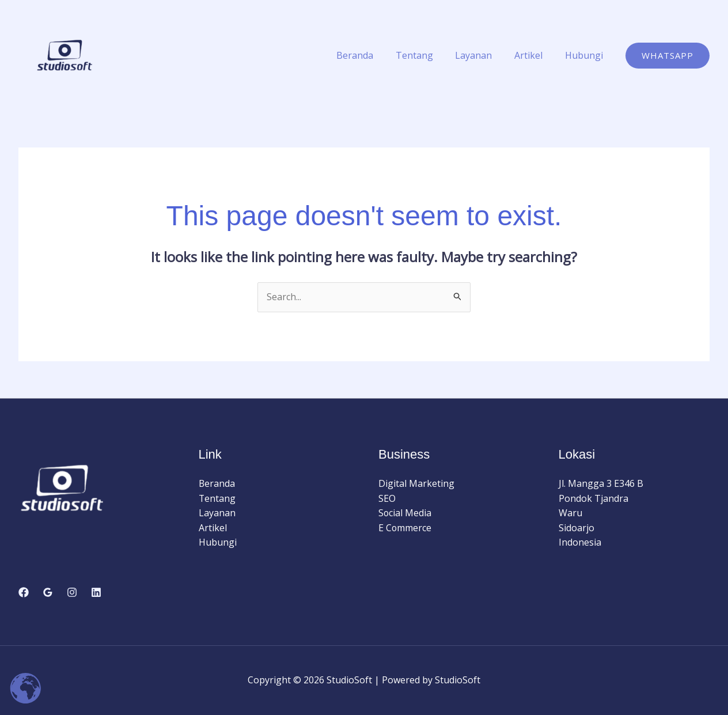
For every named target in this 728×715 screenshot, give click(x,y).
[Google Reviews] (48, 592)
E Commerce (405, 528)
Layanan (483, 55)
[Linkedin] (96, 592)
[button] (668, 56)
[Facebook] (24, 592)
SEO (387, 498)
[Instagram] (72, 592)
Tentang (428, 55)
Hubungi (586, 55)
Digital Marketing (416, 483)
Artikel (534, 55)
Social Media (405, 513)
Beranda (372, 55)
